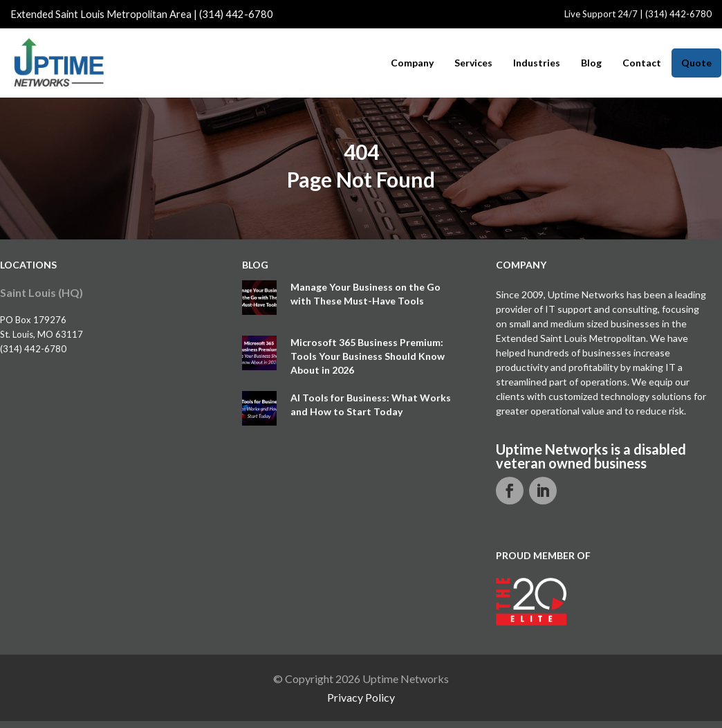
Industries (537, 63)
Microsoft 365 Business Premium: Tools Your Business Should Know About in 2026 (368, 356)
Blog (591, 63)
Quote (696, 63)
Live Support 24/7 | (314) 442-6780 (638, 14)
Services (473, 63)
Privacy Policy (361, 697)
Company (412, 63)
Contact (642, 63)
